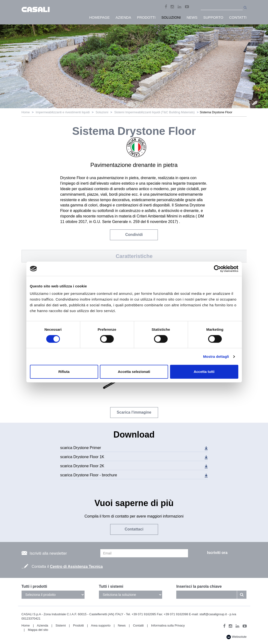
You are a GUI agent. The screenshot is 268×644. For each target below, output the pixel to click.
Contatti (138, 625)
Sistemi (61, 625)
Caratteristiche (134, 256)
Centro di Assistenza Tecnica (76, 567)
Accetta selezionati (134, 372)
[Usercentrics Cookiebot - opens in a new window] (217, 269)
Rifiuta (64, 372)
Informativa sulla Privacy (168, 625)
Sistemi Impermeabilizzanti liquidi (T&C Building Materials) (154, 112)
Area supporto (101, 625)
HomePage (99, 17)
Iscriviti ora (217, 553)
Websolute (237, 637)
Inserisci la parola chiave (199, 586)
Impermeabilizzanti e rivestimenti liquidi (63, 112)
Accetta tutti (204, 372)
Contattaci (134, 529)
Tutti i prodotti (34, 586)
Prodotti (78, 625)
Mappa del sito (38, 630)
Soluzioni (102, 112)
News (122, 625)
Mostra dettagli (216, 356)
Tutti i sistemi (111, 586)
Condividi (134, 235)
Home (26, 112)
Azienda (43, 625)
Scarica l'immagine (134, 412)
